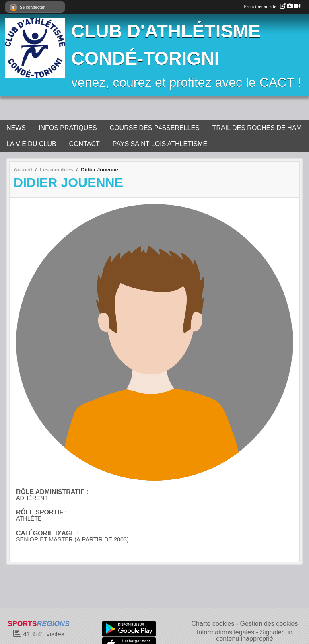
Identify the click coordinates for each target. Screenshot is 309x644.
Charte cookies (213, 624)
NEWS (16, 128)
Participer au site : (272, 6)
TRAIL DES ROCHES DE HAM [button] (257, 128)
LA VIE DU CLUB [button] (31, 144)
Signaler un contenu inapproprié (254, 635)
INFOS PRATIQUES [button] (68, 128)
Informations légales (226, 632)
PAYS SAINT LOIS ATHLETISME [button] (160, 144)
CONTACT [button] (84, 144)
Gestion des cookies (269, 624)
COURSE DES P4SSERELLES (155, 128)
